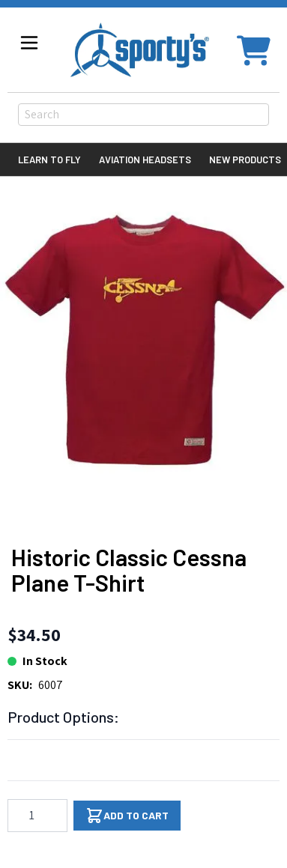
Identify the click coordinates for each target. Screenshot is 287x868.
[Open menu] (29, 43)
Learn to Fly (49, 160)
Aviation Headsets (145, 160)
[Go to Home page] (140, 50)
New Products (245, 160)
